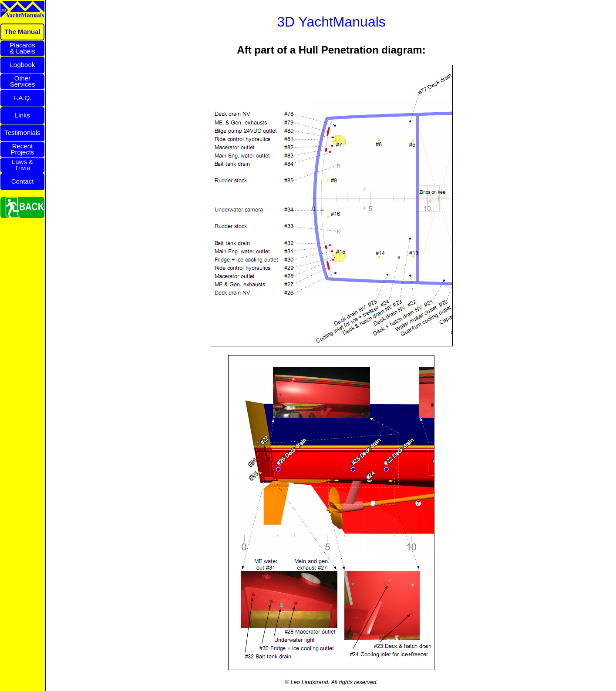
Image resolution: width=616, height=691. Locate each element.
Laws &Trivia (22, 165)
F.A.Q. (23, 98)
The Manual (22, 32)
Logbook (23, 65)
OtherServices (23, 81)
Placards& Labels (22, 48)
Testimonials (22, 132)
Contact (23, 181)
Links (22, 115)
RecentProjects (22, 149)
